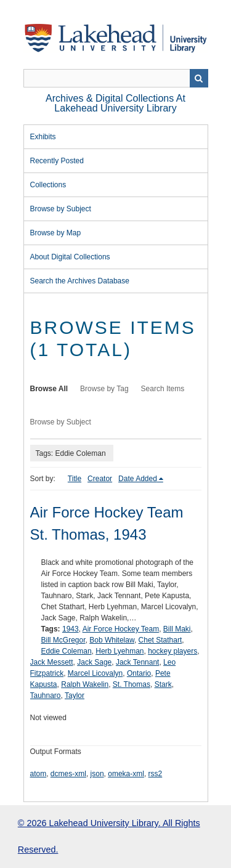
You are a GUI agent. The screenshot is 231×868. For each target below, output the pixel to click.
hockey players (172, 651)
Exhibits (43, 137)
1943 (71, 629)
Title (75, 479)
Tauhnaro (46, 696)
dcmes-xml (68, 774)
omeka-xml (126, 774)
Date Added (138, 479)
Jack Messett (52, 662)
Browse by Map (56, 233)
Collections (48, 185)
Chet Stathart (160, 640)
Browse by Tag (104, 389)
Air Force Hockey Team (121, 629)
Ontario (139, 673)
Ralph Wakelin (85, 684)
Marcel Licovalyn (95, 673)
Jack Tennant (138, 662)
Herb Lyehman (120, 651)
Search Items (163, 389)
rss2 (156, 774)
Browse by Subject (61, 209)
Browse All (49, 389)
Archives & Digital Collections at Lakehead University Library (115, 103)
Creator (100, 479)
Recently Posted (57, 161)
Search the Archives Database (80, 281)
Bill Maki (177, 629)
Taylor (75, 696)
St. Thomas (132, 684)
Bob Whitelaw (112, 640)
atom (38, 774)
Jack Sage (94, 662)
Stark (163, 684)
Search (199, 78)
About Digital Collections (70, 257)
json (97, 774)
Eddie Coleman (67, 651)
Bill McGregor (63, 640)
